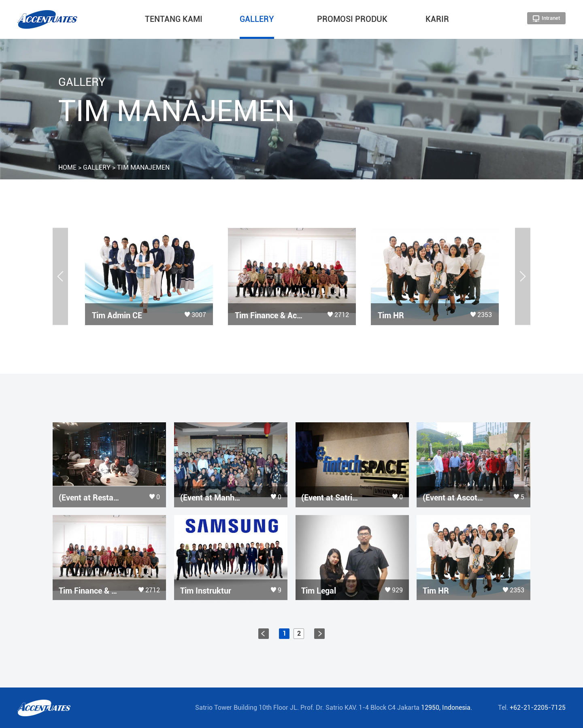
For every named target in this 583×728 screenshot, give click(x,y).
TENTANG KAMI (174, 19)
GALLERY (257, 19)
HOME (67, 167)
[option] (149, 277)
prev (264, 634)
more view (149, 277)
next (319, 634)
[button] (60, 276)
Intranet (546, 18)
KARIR (437, 19)
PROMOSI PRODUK (352, 19)
